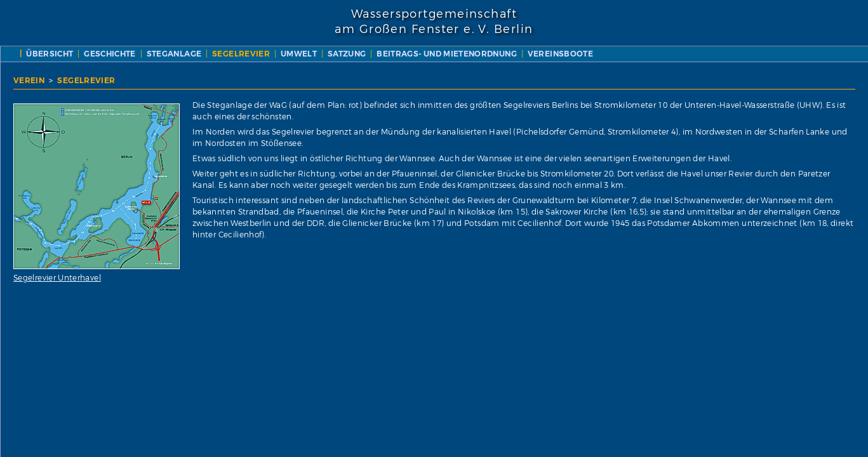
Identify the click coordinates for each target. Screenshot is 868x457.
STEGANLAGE (411, 54)
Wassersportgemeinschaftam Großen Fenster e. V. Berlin (434, 22)
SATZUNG (584, 54)
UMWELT (536, 54)
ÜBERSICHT (287, 54)
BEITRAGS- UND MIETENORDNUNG (334, 66)
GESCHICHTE (347, 54)
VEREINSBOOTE (447, 66)
